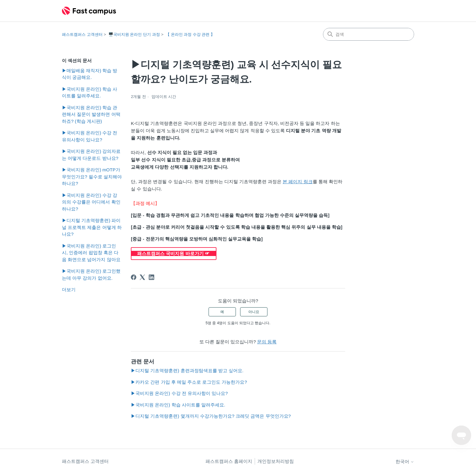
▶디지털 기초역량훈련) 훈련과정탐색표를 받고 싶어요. (187, 371)
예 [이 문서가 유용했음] (222, 312)
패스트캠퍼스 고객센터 (82, 34)
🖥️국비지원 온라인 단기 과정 (134, 34)
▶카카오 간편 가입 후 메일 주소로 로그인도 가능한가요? (189, 382)
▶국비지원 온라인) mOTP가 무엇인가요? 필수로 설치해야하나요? (92, 177)
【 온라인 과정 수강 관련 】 (190, 34)
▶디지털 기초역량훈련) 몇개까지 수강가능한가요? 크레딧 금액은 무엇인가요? (211, 416)
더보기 (69, 290)
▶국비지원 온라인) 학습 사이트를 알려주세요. (90, 93)
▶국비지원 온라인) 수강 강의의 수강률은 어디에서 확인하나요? (91, 202)
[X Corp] (142, 277)
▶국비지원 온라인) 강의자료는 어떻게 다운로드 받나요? (91, 155)
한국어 (405, 462)
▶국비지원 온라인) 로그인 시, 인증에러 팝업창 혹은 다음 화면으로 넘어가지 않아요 (91, 253)
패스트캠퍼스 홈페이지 (229, 461)
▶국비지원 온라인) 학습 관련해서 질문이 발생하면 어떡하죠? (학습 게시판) (91, 114)
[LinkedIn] (151, 277)
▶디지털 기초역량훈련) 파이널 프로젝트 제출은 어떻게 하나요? (92, 227)
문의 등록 (267, 342)
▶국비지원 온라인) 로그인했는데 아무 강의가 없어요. (91, 275)
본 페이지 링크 (297, 182)
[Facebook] (134, 277)
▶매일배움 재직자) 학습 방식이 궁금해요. (90, 74)
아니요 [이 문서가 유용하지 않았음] (254, 312)
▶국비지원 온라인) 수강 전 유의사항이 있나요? (90, 136)
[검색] (369, 34)
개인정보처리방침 (276, 461)
